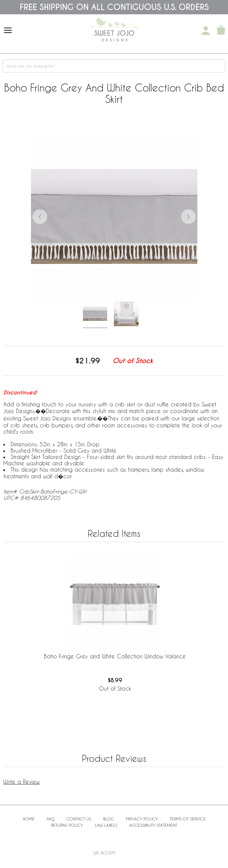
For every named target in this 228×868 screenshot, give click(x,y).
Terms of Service (188, 819)
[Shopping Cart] (221, 31)
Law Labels (106, 825)
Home (29, 819)
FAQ (51, 819)
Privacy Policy (142, 819)
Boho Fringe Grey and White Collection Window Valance (115, 656)
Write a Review (21, 782)
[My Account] (206, 31)
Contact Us (79, 819)
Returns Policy (67, 825)
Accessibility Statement (153, 825)
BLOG (109, 819)
